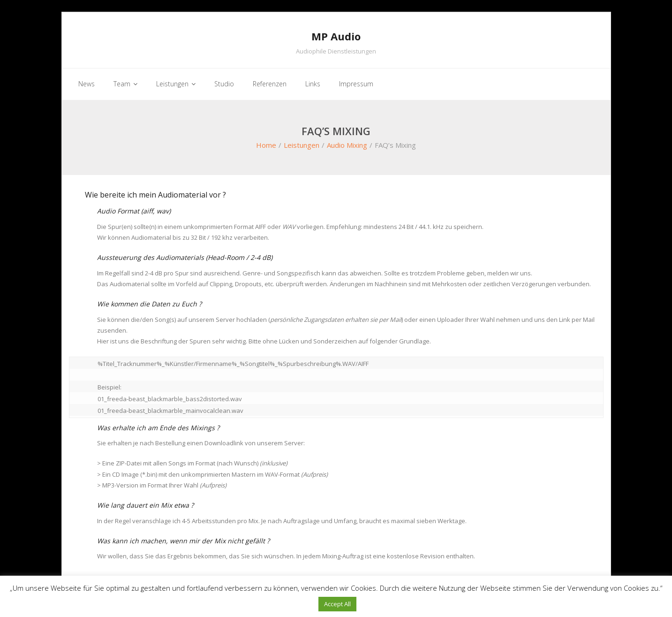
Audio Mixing (347, 145)
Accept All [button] (337, 604)
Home (266, 145)
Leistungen (302, 145)
